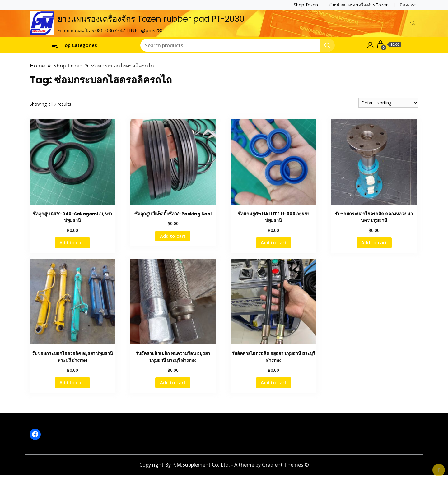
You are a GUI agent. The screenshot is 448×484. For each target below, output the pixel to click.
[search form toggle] (413, 23)
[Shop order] (388, 103)
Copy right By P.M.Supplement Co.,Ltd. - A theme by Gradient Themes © (224, 465)
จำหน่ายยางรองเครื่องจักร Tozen (359, 5)
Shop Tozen (306, 5)
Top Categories (75, 45)
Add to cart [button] (72, 242)
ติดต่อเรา (408, 5)
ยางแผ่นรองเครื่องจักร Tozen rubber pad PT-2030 (151, 19)
